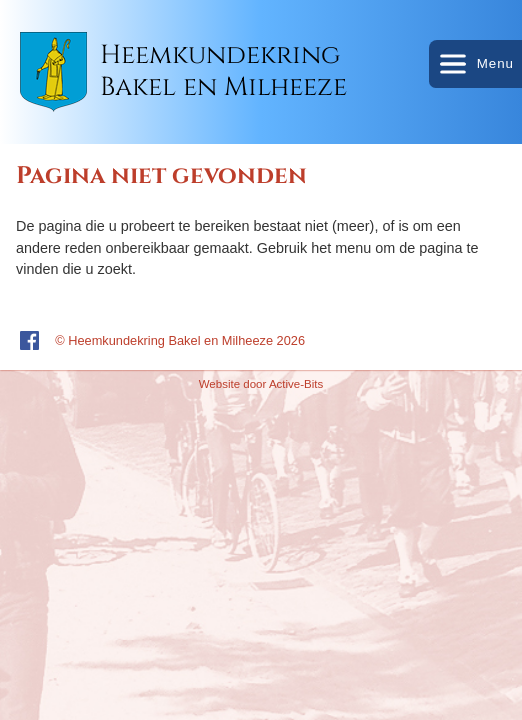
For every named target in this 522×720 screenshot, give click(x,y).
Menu (475, 64)
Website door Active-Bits (261, 384)
